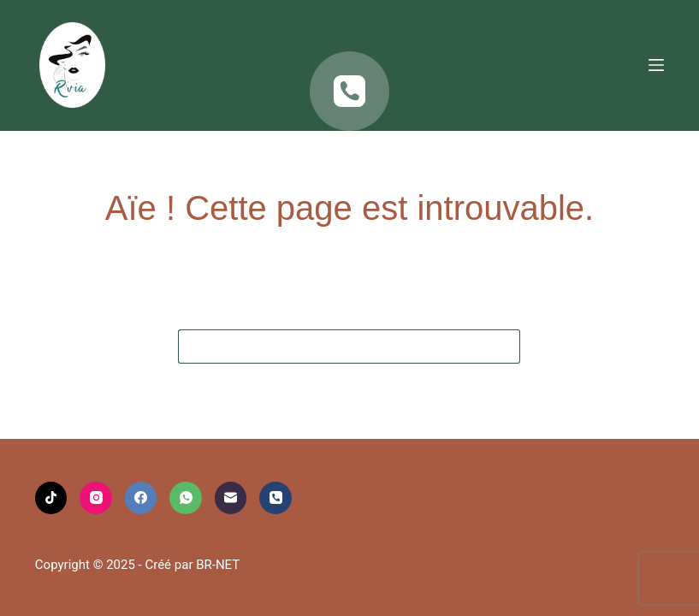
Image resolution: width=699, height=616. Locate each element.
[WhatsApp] (186, 498)
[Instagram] (96, 498)
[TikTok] (51, 498)
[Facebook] (141, 498)
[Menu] (656, 65)
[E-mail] (231, 498)
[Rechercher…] (332, 346)
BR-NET (218, 565)
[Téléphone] (349, 91)
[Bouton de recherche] (503, 346)
